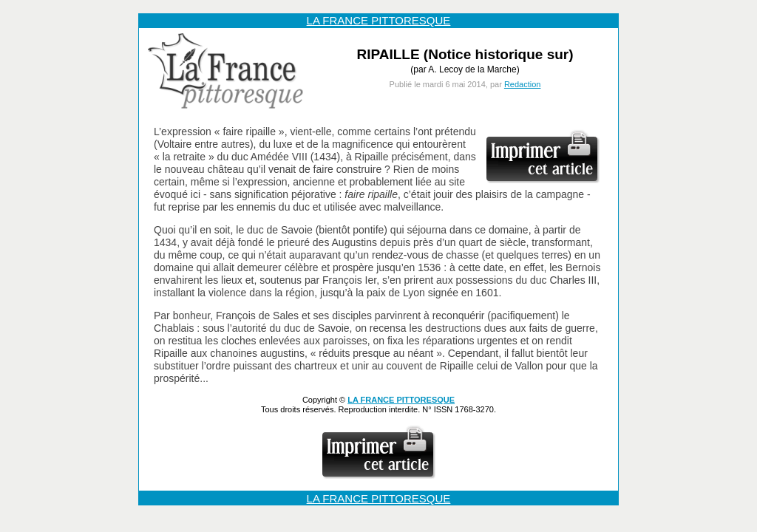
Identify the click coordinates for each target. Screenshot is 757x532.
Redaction (523, 84)
